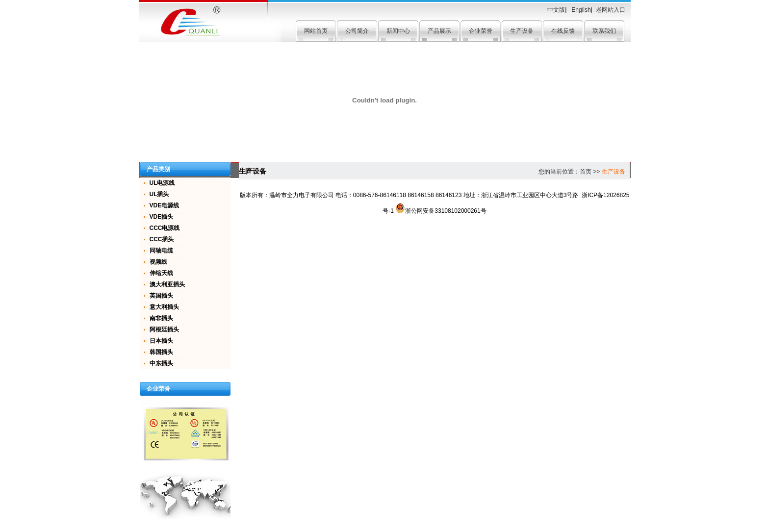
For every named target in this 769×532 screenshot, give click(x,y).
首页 (586, 172)
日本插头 (161, 341)
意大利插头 (164, 307)
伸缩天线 (161, 273)
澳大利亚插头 (167, 284)
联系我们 (604, 31)
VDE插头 (162, 217)
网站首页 (316, 31)
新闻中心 (398, 31)
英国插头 (161, 296)
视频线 (158, 262)
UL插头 (159, 194)
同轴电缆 (161, 251)
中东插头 (161, 363)
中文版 (556, 10)
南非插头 (161, 318)
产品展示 (439, 31)
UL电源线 (162, 183)
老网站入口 (611, 10)
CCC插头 (162, 239)
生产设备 (522, 31)
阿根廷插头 (164, 329)
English (580, 10)
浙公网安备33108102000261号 (441, 211)
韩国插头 (161, 352)
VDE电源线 (165, 205)
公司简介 (357, 31)
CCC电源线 (165, 228)
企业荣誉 (481, 31)
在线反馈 (563, 31)
